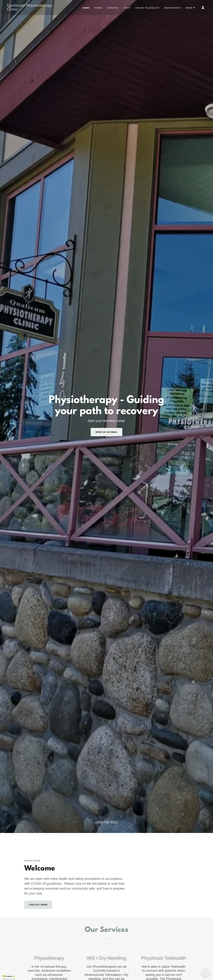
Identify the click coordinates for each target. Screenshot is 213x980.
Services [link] (113, 8)
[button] (190, 8)
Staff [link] (127, 8)
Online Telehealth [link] (147, 8)
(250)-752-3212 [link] (106, 822)
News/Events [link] (172, 8)
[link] (35, 10)
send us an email (106, 432)
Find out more (38, 905)
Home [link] (86, 8)
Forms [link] (98, 8)
